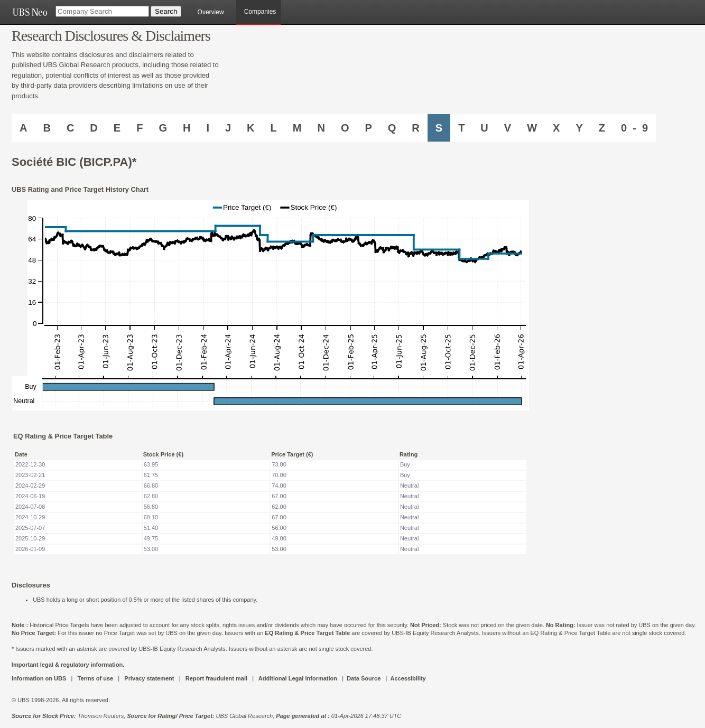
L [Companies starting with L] (274, 128)
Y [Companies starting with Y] (579, 128)
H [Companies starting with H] (187, 128)
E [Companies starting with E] (117, 128)
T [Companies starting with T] (461, 128)
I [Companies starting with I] (208, 128)
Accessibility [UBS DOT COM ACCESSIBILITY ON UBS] (408, 678)
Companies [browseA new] (260, 12)
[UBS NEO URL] (30, 12)
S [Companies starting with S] (439, 128)
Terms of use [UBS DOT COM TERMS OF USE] (95, 678)
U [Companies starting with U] (484, 128)
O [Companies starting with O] (345, 128)
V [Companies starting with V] (508, 128)
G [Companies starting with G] (163, 128)
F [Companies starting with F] (140, 128)
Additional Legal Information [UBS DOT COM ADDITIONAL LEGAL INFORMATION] (298, 678)
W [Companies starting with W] (532, 128)
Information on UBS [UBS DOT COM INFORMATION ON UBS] (40, 678)
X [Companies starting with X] (556, 128)
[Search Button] (166, 11)
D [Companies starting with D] (94, 128)
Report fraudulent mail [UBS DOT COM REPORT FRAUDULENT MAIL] (216, 678)
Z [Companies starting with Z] (602, 128)
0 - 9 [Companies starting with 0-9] (634, 128)
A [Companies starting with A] (23, 128)
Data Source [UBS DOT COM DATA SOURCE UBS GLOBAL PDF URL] (364, 678)
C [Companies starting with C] (70, 128)
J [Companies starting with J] (228, 128)
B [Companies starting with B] (47, 128)
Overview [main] (211, 12)
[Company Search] (102, 11)
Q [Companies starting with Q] (392, 128)
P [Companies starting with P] (368, 128)
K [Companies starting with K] (251, 128)
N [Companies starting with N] (321, 128)
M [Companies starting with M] (297, 128)
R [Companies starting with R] (415, 128)
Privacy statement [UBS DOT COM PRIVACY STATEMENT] (149, 678)
